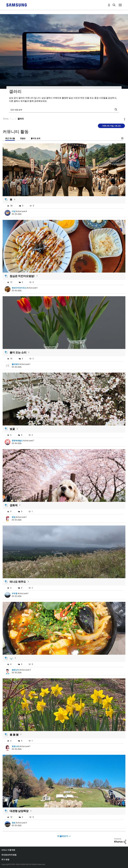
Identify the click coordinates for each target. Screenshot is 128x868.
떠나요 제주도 (18, 582)
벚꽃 (12, 429)
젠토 (14, 823)
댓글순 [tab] (23, 138)
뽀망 (14, 517)
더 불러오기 (63, 836)
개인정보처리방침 (9, 855)
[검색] (64, 109)
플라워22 (15, 364)
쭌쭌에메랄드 (17, 441)
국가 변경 (5, 860)
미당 (14, 211)
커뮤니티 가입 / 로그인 (111, 126)
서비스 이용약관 (8, 850)
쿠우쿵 (15, 594)
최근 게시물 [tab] (10, 138)
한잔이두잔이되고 (19, 288)
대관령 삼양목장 (19, 811)
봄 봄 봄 (14, 735)
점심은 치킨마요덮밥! (22, 276)
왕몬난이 (15, 670)
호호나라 (15, 746)
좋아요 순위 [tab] (36, 138)
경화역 (14, 505)
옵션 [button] (120, 119)
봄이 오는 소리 (18, 352)
